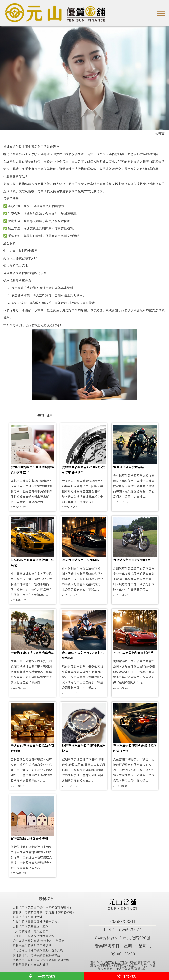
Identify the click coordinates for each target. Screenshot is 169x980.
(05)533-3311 (123, 921)
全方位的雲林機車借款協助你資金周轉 (32, 748)
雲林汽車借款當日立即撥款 (81, 560)
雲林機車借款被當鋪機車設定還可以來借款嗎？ (84, 470)
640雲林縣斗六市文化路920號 (123, 938)
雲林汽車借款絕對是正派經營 (133, 653)
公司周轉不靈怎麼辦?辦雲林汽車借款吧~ (83, 655)
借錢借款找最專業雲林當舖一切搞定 (32, 562)
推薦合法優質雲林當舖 (129, 467)
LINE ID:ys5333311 (123, 929)
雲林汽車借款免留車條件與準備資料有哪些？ (32, 470)
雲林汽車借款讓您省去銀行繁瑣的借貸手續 (135, 748)
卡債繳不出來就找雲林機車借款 (32, 653)
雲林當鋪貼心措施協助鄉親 (29, 838)
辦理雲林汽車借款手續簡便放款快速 (84, 748)
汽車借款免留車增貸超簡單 (132, 560)
